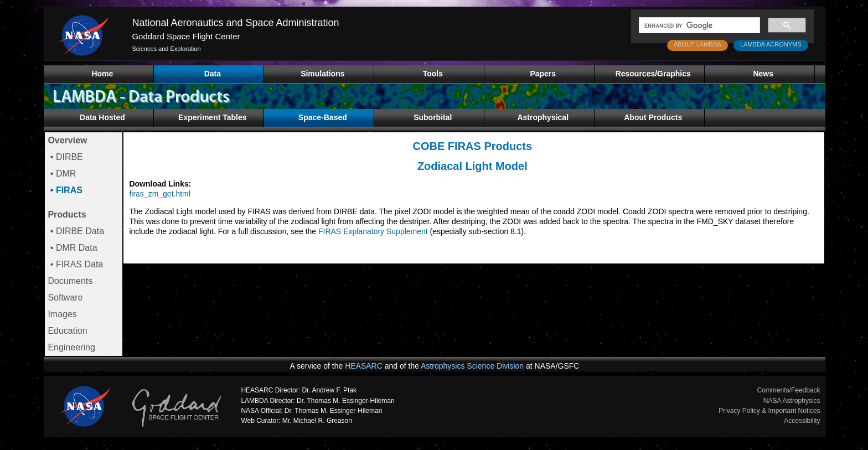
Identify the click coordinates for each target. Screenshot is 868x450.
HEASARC (364, 366)
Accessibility (802, 421)
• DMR (62, 174)
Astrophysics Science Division (472, 366)
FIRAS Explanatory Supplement (373, 231)
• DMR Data (72, 248)
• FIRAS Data (75, 264)
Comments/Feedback (789, 390)
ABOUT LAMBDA (697, 44)
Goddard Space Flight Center (186, 36)
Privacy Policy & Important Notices (769, 411)
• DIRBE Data (76, 231)
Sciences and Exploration (166, 49)
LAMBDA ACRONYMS (771, 44)
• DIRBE (65, 157)
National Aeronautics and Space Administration (235, 23)
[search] (698, 25)
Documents (70, 281)
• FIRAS (65, 190)
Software (65, 298)
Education (67, 331)
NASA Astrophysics (792, 401)
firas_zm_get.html (159, 194)
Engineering (71, 347)
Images (62, 314)
